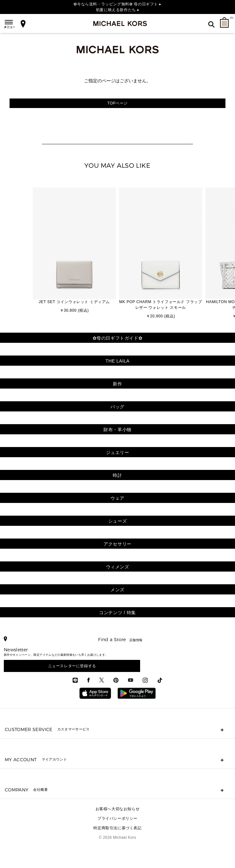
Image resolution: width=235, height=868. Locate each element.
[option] (74, 251)
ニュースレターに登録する (72, 666)
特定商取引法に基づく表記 (117, 828)
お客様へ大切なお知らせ (118, 809)
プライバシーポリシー (117, 818)
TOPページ (117, 103)
